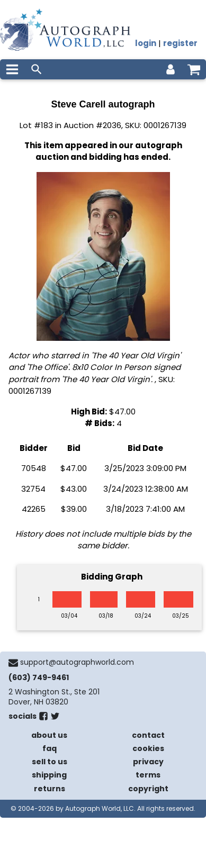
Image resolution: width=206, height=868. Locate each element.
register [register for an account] (180, 43)
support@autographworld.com (77, 662)
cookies (148, 748)
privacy (148, 762)
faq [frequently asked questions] (50, 748)
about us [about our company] (49, 735)
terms (148, 775)
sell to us (50, 762)
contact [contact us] (148, 735)
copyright (148, 789)
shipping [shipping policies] (49, 775)
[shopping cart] (194, 69)
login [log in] (146, 43)
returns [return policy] (50, 789)
